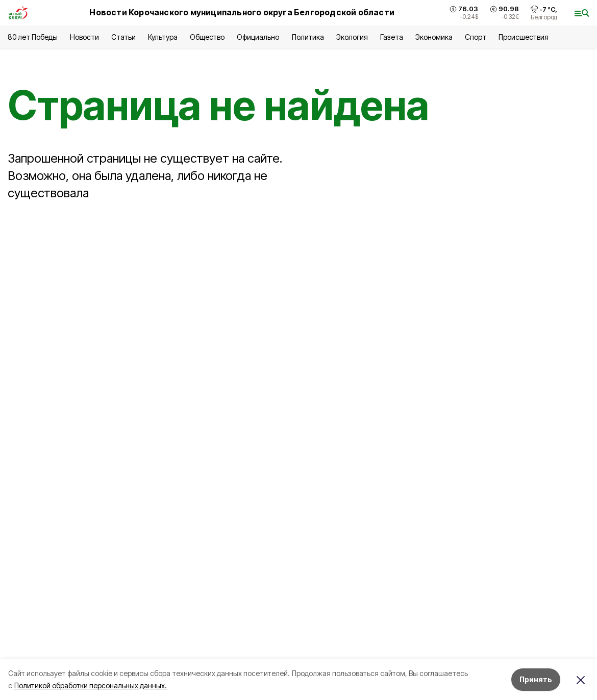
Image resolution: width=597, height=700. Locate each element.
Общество (207, 37)
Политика (308, 37)
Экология (352, 37)
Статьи (123, 37)
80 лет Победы (33, 37)
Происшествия (524, 37)
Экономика (434, 37)
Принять (536, 679)
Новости (84, 37)
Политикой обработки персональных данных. (91, 685)
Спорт (475, 37)
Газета (392, 37)
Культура (163, 37)
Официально (258, 37)
